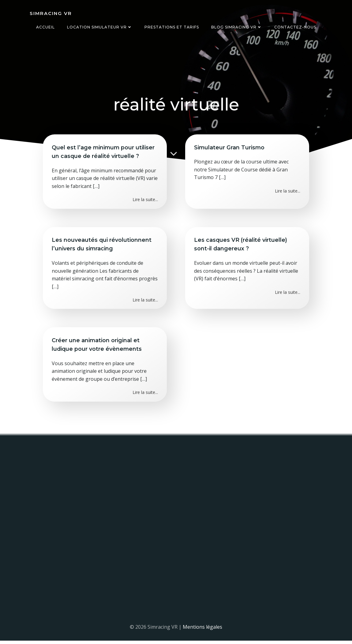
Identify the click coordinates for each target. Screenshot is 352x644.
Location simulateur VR (100, 27)
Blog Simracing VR (237, 27)
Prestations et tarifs (172, 27)
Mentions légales (202, 630)
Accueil (45, 27)
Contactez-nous (295, 27)
